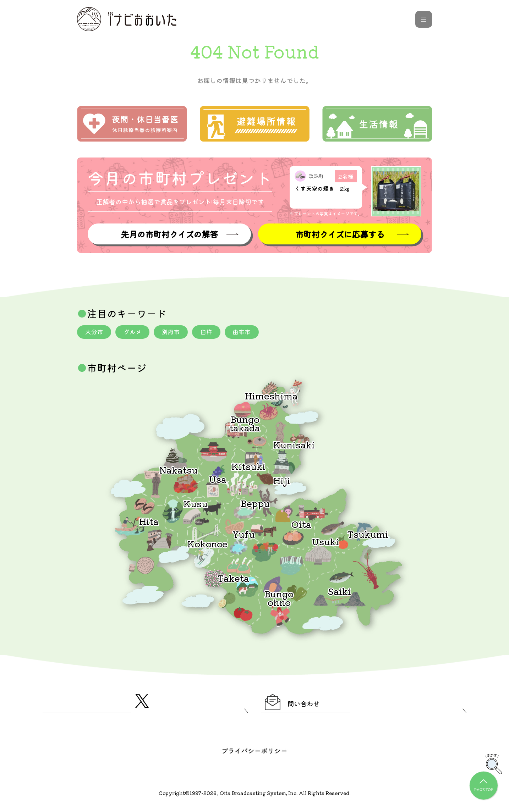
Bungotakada (245, 424)
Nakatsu (179, 471)
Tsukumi (368, 535)
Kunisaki (294, 446)
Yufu (244, 535)
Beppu (255, 504)
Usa (218, 480)
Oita (301, 525)
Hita (149, 522)
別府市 (176, 333)
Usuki (325, 543)
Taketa (233, 579)
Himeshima (271, 397)
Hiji (282, 482)
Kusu (196, 505)
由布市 (251, 333)
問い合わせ (301, 705)
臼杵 (213, 333)
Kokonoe (207, 545)
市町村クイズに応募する (340, 234)
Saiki (339, 592)
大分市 (95, 333)
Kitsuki (248, 467)
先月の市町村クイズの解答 (169, 234)
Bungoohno (279, 599)
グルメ (136, 333)
